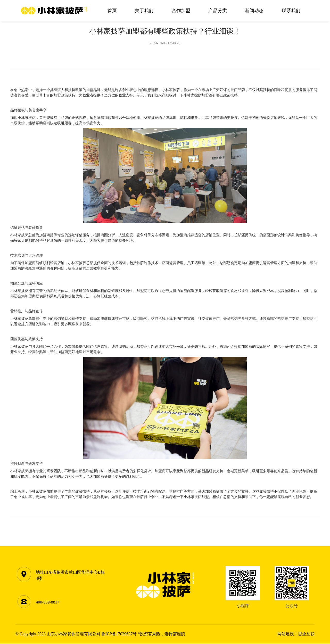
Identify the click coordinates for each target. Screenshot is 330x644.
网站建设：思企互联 (296, 634)
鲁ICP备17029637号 (119, 634)
